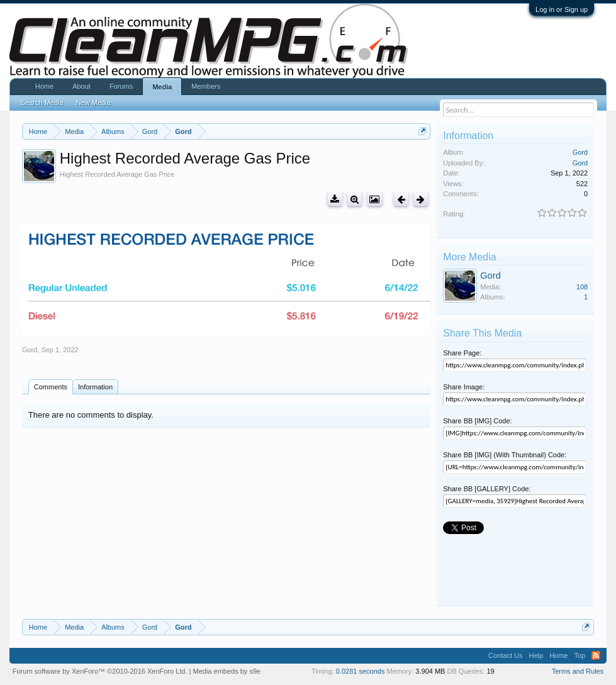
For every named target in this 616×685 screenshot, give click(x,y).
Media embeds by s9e (227, 671)
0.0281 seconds (361, 671)
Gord (30, 350)
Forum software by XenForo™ (100, 671)
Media (162, 87)
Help (536, 655)
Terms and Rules (578, 671)
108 (582, 287)
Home (44, 86)
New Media (93, 103)
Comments (51, 387)
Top (580, 655)
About (81, 86)
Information (95, 387)
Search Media (42, 103)
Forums (121, 86)
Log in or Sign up (562, 9)
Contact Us (505, 655)
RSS (596, 655)
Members (206, 86)
